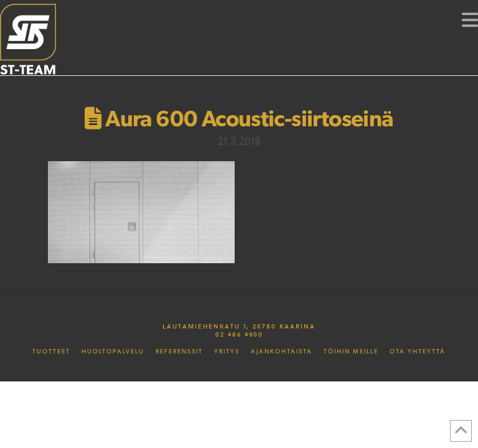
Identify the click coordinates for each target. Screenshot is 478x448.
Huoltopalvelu (113, 352)
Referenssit (179, 352)
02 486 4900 (239, 334)
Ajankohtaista (282, 352)
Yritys (227, 352)
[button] (470, 19)
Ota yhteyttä (418, 352)
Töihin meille (351, 352)
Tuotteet (51, 352)
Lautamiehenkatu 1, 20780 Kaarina (239, 326)
